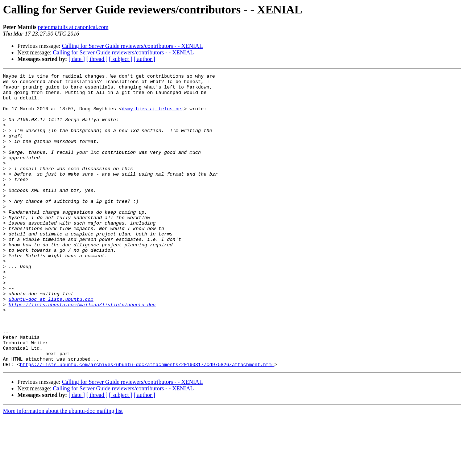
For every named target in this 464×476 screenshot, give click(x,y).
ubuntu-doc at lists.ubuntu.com (51, 345)
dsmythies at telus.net (153, 116)
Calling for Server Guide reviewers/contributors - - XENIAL (132, 46)
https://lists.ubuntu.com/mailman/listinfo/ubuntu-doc (82, 351)
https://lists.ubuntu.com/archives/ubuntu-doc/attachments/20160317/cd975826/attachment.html (147, 423)
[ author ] (145, 59)
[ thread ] (97, 59)
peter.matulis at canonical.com (73, 27)
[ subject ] (121, 59)
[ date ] (77, 59)
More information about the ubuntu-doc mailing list (63, 470)
